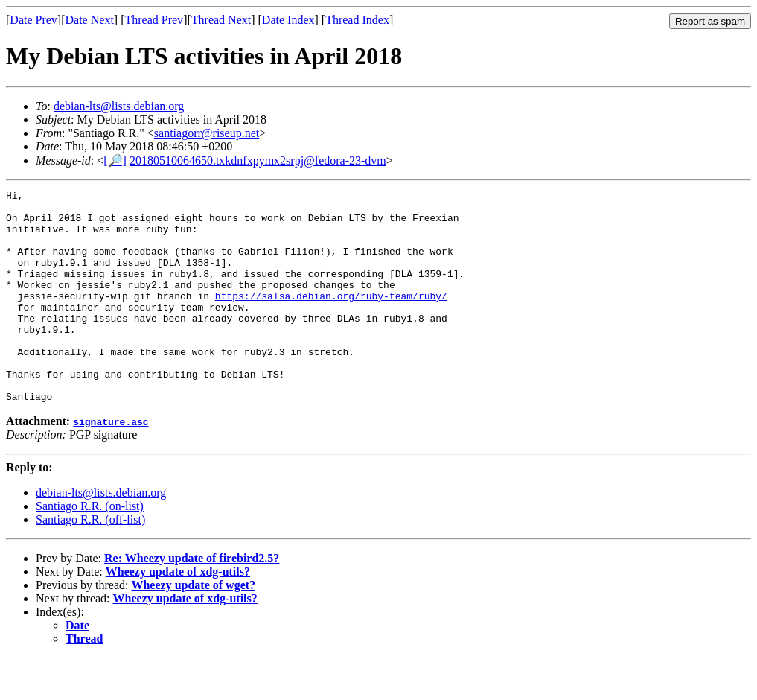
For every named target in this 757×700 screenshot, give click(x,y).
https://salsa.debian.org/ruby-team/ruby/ (331, 318)
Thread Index (357, 20)
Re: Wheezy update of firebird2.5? (192, 601)
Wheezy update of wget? (193, 627)
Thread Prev (154, 20)
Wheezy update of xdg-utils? (178, 614)
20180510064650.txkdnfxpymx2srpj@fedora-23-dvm (258, 160)
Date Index (288, 20)
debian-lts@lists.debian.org (119, 106)
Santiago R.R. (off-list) (90, 562)
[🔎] (115, 160)
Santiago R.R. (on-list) (90, 548)
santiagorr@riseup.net (207, 133)
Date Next (90, 20)
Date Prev (33, 20)
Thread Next (221, 20)
